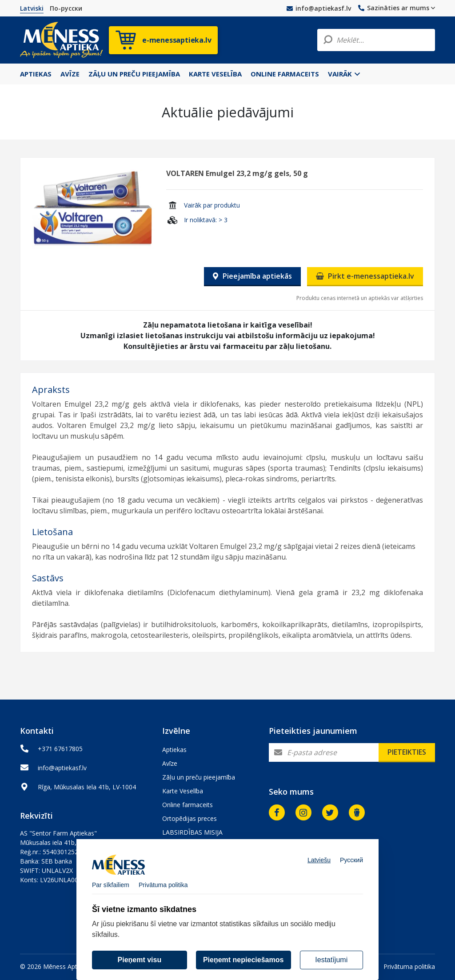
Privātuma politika (409, 966)
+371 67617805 (60, 749)
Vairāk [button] (344, 74)
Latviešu (319, 866)
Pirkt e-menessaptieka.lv (365, 276)
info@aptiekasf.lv (319, 8)
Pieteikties (407, 752)
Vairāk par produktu (212, 205)
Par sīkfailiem (111, 891)
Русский (351, 866)
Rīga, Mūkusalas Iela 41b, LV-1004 (87, 787)
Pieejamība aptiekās (252, 276)
